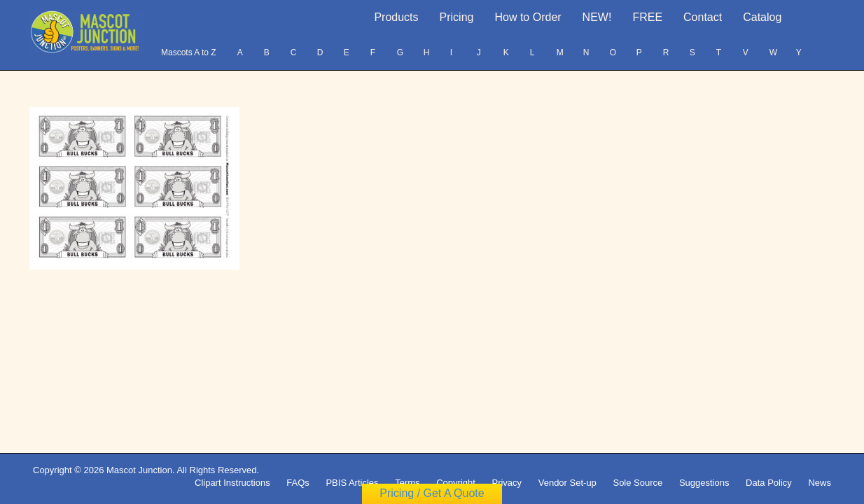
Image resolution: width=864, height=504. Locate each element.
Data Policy (769, 483)
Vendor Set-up (567, 483)
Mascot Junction (139, 470)
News (820, 483)
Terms (407, 483)
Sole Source (637, 483)
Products (396, 17)
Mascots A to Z (189, 52)
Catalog (762, 17)
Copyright (456, 483)
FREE (647, 17)
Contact (703, 17)
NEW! (597, 17)
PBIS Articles (352, 483)
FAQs (298, 483)
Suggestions (704, 483)
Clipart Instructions (232, 483)
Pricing (457, 17)
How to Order (528, 17)
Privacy (507, 483)
